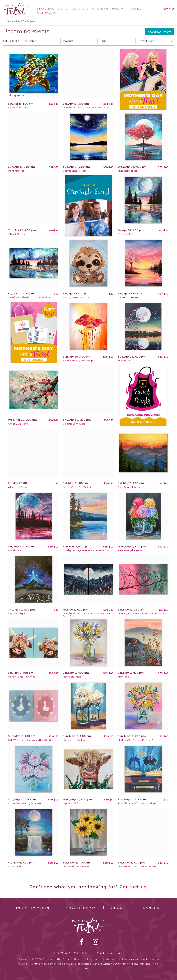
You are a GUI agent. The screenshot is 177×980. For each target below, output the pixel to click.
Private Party (80, 908)
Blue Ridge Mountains (130, 487)
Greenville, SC (46, 13)
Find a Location (32, 908)
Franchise (134, 9)
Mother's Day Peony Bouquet (25, 803)
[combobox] (41, 41)
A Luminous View (18, 487)
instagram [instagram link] (96, 942)
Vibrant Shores (16, 234)
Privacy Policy (71, 953)
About (118, 908)
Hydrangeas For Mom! (75, 740)
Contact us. (134, 887)
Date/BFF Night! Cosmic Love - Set (137, 867)
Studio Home (46, 9)
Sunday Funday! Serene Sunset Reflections (87, 550)
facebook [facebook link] (82, 942)
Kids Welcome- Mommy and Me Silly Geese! (33, 740)
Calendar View (160, 32)
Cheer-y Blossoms (18, 424)
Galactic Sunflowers (74, 424)
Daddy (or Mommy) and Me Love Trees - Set (142, 614)
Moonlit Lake (125, 361)
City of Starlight (17, 614)
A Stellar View (16, 550)
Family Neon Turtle (19, 108)
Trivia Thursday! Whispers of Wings (137, 803)
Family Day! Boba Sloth (76, 297)
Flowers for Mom (72, 677)
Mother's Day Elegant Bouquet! (135, 740)
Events (63, 9)
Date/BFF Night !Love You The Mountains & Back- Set (87, 615)
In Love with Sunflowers (76, 867)
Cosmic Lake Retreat (75, 171)
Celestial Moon (126, 234)
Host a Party (80, 9)
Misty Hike (123, 677)
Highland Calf (70, 803)
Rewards (169, 9)
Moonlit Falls (15, 867)
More (116, 9)
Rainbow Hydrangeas (130, 550)
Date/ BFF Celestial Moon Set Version (29, 297)
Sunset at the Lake (128, 297)
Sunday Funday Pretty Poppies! (80, 361)
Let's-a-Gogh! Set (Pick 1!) (77, 487)
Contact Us (110, 953)
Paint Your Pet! (16, 171)
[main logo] (16, 4)
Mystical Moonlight (128, 171)
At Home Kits (100, 9)
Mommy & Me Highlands (22, 677)
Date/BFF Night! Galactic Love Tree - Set (86, 108)
